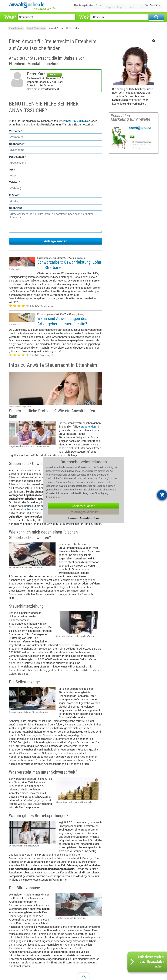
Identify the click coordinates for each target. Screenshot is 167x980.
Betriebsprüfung (36, 509)
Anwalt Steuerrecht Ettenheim (64, 28)
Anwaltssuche (16, 28)
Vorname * (16, 131)
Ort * (12, 169)
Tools (129, 6)
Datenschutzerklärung (89, 518)
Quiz (138, 6)
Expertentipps (114, 6)
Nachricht (15, 208)
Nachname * (17, 144)
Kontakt (54, 75)
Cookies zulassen (83, 506)
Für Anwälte (152, 6)
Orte (100, 6)
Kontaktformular (120, 100)
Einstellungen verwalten (83, 512)
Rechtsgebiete (85, 6)
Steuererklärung (90, 427)
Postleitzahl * (17, 157)
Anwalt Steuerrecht (36, 28)
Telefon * (15, 182)
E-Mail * (14, 195)
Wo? (84, 17)
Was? (10, 17)
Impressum (73, 518)
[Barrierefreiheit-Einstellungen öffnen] (162, 495)
